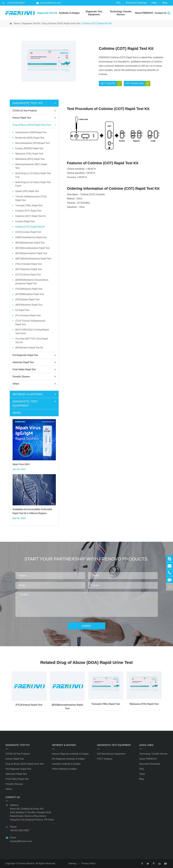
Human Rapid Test (34, 118)
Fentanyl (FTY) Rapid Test (28, 211)
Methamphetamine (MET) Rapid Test (31, 166)
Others (34, 384)
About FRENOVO (148, 759)
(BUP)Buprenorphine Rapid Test (31, 253)
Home (17, 23)
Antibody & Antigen (35, 394)
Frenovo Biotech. (26, 863)
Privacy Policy (89, 863)
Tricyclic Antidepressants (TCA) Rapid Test (31, 198)
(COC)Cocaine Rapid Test (28, 232)
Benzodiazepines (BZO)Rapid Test (32, 143)
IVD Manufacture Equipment (111, 754)
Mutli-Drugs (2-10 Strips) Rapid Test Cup (33, 175)
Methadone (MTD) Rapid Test (30, 159)
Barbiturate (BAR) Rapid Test (30, 138)
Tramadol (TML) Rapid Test (29, 205)
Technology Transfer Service (153, 754)
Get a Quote (111, 84)
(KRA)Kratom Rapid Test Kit (29, 348)
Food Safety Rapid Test (34, 370)
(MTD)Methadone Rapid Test (30, 294)
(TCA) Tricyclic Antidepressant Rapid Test (30, 323)
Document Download (136, 4)
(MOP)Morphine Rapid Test (29, 305)
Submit (86, 626)
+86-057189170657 (14, 3)
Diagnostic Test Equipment (35, 403)
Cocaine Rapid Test (25, 221)
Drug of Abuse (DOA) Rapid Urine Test (61, 23)
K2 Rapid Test (22, 310)
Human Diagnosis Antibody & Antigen (70, 754)
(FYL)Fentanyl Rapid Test (28, 315)
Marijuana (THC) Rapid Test (29, 154)
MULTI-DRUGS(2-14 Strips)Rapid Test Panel (32, 332)
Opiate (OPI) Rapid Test (27, 191)
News (17, 413)
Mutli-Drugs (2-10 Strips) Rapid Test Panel (33, 184)
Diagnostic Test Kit (31, 23)
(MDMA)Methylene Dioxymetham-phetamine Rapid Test (32, 282)
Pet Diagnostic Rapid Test (34, 355)
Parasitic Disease (34, 377)
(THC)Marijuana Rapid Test (29, 289)
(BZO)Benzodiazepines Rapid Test (32, 248)
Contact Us (13, 797)
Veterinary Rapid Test (34, 362)
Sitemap (72, 863)
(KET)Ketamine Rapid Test (29, 269)
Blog (165, 4)
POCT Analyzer (105, 759)
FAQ (118, 4)
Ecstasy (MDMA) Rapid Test (29, 148)
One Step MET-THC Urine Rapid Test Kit (32, 340)
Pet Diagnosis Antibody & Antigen (69, 759)
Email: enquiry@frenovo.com (19, 839)
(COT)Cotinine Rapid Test (28, 275)
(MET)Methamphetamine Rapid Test (33, 259)
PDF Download (138, 84)
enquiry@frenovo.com (49, 3)
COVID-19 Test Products (34, 111)
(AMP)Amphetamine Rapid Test (31, 237)
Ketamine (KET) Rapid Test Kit (31, 216)
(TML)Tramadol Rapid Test (29, 264)
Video (154, 4)
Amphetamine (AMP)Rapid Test (31, 132)
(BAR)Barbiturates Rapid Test (30, 243)
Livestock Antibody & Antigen (66, 764)
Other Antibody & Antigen (64, 769)
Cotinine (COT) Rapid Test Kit (97, 23)
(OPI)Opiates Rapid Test (27, 299)
